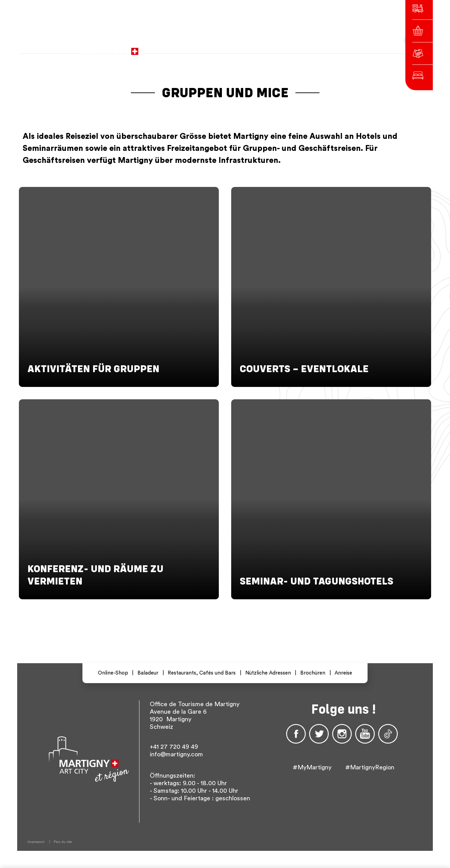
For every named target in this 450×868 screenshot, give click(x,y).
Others (332, 48)
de (300, 48)
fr (288, 48)
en (312, 48)
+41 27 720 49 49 (174, 747)
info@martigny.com (176, 754)
